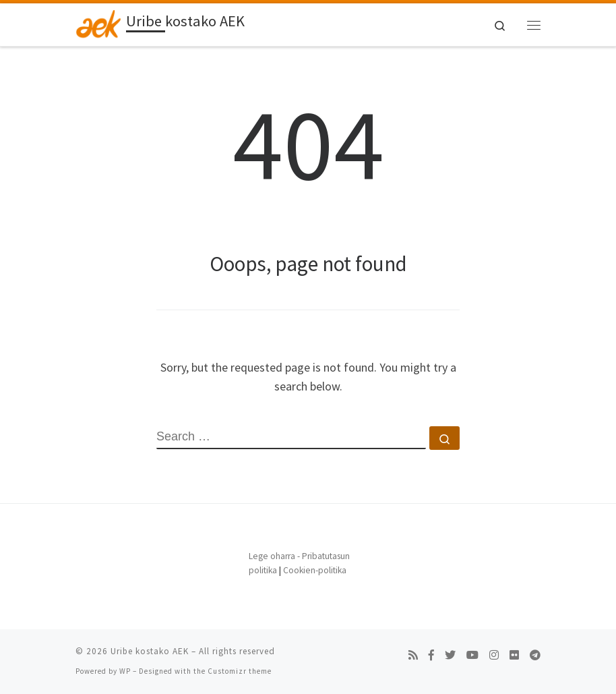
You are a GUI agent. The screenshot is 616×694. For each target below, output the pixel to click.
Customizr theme (240, 671)
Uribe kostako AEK (150, 651)
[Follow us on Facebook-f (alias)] (431, 655)
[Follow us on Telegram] (535, 655)
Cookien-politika (315, 570)
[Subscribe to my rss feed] (413, 655)
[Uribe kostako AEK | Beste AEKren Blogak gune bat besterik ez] (98, 23)
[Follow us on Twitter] (450, 655)
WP (125, 671)
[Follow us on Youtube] (472, 655)
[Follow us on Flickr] (514, 655)
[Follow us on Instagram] (494, 655)
